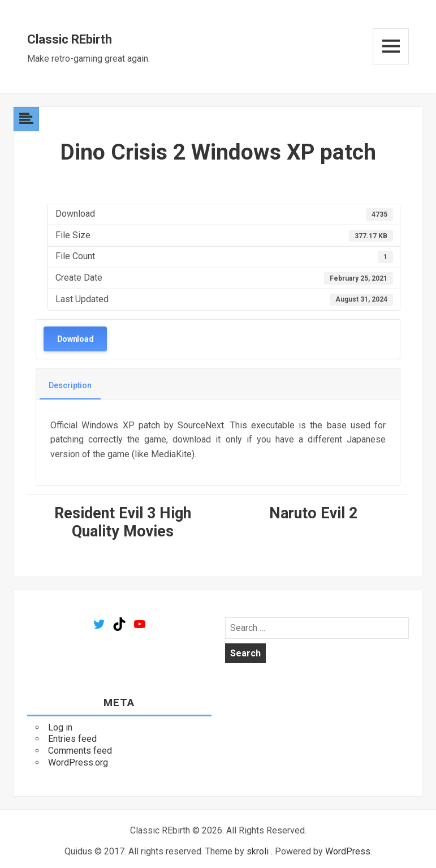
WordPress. (349, 851)
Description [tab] (70, 385)
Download (75, 339)
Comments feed (80, 751)
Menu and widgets (391, 46)
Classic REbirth (70, 39)
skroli (258, 851)
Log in (60, 727)
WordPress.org (78, 762)
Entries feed (72, 739)
